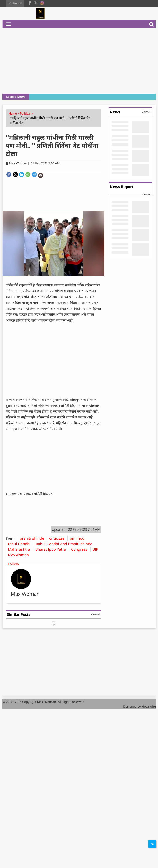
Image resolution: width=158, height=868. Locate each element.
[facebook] (30, 2)
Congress (81, 549)
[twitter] (36, 2)
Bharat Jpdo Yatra (52, 549)
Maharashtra (21, 549)
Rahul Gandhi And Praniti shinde (66, 544)
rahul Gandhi (21, 544)
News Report (122, 187)
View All (96, 614)
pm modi (79, 538)
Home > (14, 113)
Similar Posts (19, 614)
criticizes (58, 538)
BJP (97, 549)
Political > (27, 113)
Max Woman (25, 594)
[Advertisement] (80, 61)
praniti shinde (33, 538)
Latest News (16, 97)
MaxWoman (20, 555)
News (115, 112)
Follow (13, 564)
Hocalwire (149, 706)
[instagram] (42, 2)
